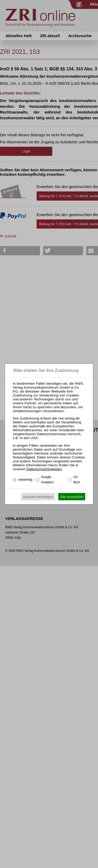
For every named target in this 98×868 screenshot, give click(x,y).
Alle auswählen (72, 497)
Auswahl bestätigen (38, 497)
